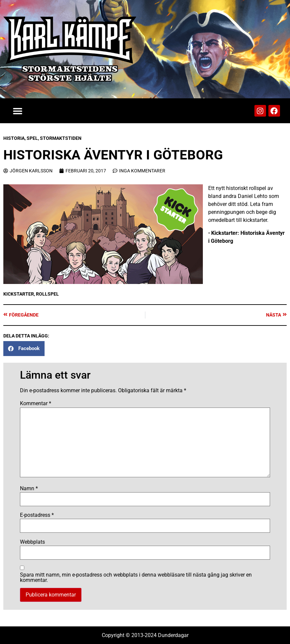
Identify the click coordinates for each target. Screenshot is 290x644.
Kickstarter (19, 294)
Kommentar (36, 404)
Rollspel (47, 294)
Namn (29, 489)
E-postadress (37, 515)
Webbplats (32, 542)
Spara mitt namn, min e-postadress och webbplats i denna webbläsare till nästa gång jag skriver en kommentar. (136, 578)
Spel (32, 138)
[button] (17, 111)
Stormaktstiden (61, 138)
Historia (14, 138)
